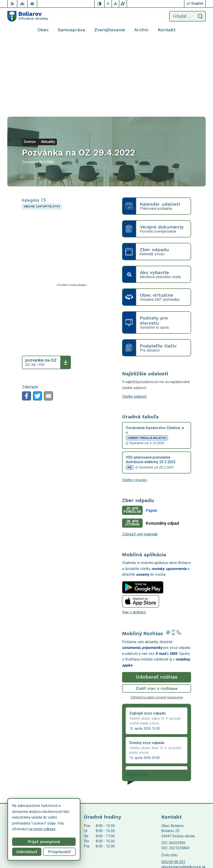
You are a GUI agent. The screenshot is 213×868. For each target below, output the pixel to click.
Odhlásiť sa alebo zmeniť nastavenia (157, 628)
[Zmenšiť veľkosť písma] (108, 4)
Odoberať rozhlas (157, 607)
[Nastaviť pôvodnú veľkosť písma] (116, 4)
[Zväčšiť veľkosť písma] (123, 4)
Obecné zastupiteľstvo (42, 137)
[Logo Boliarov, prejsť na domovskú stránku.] (28, 16)
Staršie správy (137, 705)
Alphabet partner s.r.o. (68, 824)
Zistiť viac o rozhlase (157, 619)
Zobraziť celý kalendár (140, 465)
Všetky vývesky (135, 410)
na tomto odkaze (23, 829)
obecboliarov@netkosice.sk (184, 797)
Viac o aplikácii (134, 543)
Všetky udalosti (134, 327)
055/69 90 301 (173, 792)
